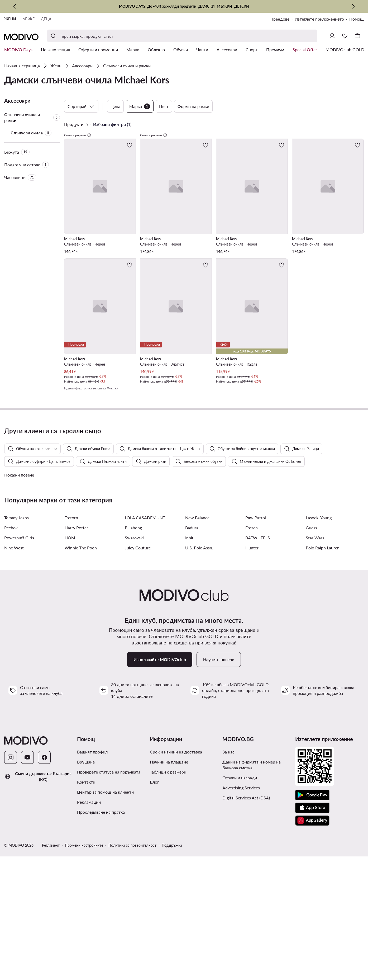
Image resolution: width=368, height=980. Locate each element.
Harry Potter (76, 663)
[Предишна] (15, 6)
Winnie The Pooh (81, 683)
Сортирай (81, 106)
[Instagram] (11, 893)
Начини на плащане (169, 897)
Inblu (190, 673)
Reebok (11, 663)
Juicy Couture (138, 683)
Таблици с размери (168, 907)
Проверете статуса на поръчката (109, 907)
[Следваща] (353, 6)
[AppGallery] (312, 956)
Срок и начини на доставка (176, 887)
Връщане (86, 897)
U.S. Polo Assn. (199, 683)
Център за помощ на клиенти (105, 927)
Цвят (164, 106)
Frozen (252, 663)
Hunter (252, 683)
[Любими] (345, 36)
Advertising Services (241, 923)
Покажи (113, 388)
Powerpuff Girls (19, 673)
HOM (70, 673)
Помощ (357, 19)
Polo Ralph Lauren (323, 683)
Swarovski (134, 673)
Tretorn (71, 653)
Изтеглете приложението (319, 19)
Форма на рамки (193, 106)
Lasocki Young (319, 653)
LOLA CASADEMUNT (145, 653)
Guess (311, 663)
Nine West (14, 683)
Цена (115, 106)
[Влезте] (332, 36)
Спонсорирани (78, 135)
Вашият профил (92, 887)
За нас (228, 887)
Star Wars (315, 673)
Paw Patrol (256, 653)
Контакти (86, 917)
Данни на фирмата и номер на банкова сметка (252, 900)
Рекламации (89, 937)
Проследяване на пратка (101, 947)
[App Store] (312, 943)
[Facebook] (44, 893)
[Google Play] (312, 930)
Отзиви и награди (240, 913)
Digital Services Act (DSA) (246, 933)
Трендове (280, 19)
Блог (154, 917)
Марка (140, 106)
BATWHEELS (258, 673)
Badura (192, 663)
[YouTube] (27, 893)
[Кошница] (357, 36)
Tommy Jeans (16, 653)
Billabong (133, 663)
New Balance (197, 653)
